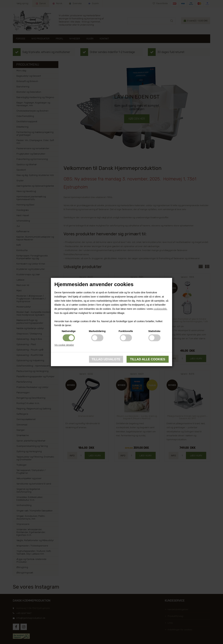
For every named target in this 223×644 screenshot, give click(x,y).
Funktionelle (126, 331)
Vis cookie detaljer (64, 345)
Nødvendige (69, 331)
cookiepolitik (160, 309)
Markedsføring (97, 331)
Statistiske (154, 331)
